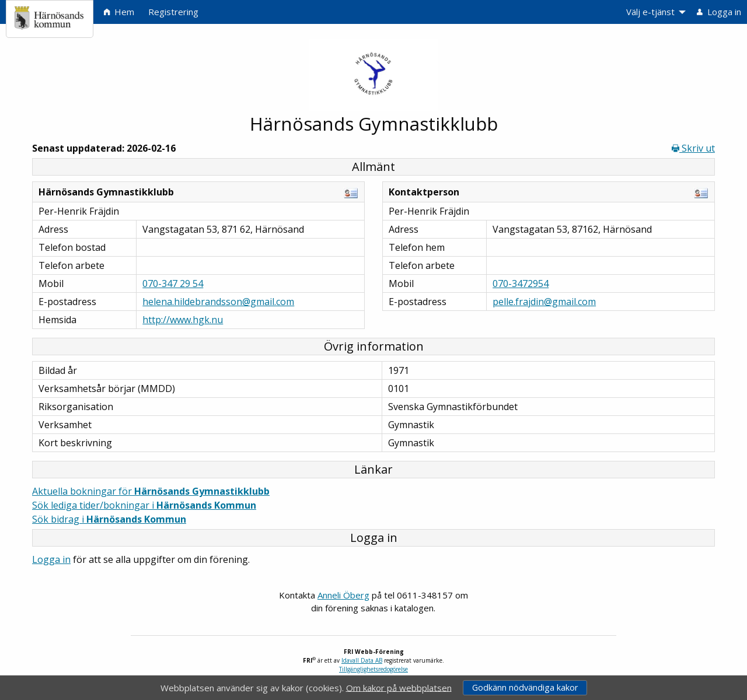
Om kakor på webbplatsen (399, 687)
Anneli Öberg (343, 595)
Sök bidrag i (109, 519)
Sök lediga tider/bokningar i (144, 505)
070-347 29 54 (173, 283)
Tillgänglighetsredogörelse (373, 669)
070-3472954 (521, 283)
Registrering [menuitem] (173, 12)
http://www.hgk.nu (183, 320)
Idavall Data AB (362, 660)
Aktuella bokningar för (151, 491)
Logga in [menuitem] (719, 12)
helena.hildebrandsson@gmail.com (218, 302)
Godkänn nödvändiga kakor (525, 687)
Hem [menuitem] (119, 12)
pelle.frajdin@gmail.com (544, 302)
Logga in (51, 559)
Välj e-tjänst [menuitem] (650, 12)
